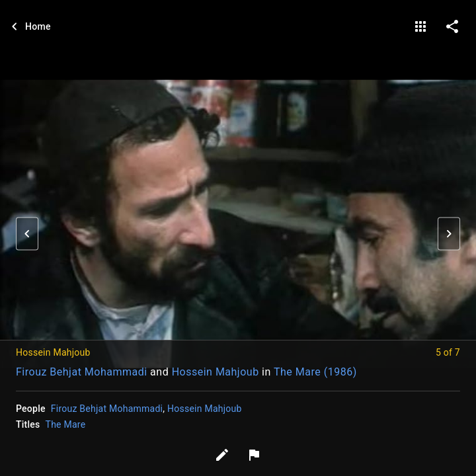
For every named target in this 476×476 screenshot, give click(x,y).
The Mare (66, 424)
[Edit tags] (222, 455)
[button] (27, 234)
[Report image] (254, 455)
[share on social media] (452, 26)
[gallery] (420, 26)
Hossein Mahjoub (216, 372)
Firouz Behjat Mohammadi (82, 372)
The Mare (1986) (315, 372)
